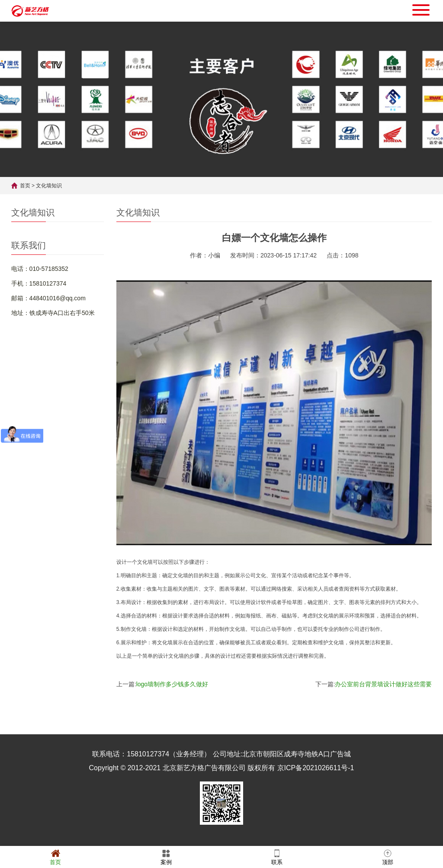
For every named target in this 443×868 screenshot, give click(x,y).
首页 (25, 186)
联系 (277, 857)
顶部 (388, 857)
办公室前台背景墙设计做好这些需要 (383, 684)
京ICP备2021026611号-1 (316, 768)
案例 (166, 857)
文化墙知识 (49, 186)
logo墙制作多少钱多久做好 (172, 684)
